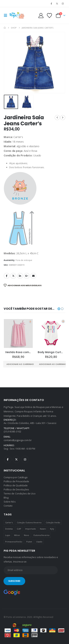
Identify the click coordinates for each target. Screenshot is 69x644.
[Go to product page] (18, 334)
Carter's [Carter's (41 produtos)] (9, 522)
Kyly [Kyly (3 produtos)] (52, 529)
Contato (8, 506)
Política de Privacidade (16, 481)
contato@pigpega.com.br (18, 440)
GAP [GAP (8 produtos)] (19, 529)
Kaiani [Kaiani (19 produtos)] (43, 529)
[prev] (57, 118)
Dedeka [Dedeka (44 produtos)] (9, 529)
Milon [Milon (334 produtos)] (17, 535)
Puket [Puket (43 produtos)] (29, 542)
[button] (7, 15)
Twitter (13, 276)
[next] (63, 118)
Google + (27, 276)
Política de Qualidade (16, 485)
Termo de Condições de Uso (20, 493)
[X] (57, 3)
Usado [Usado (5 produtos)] (39, 542)
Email (33, 276)
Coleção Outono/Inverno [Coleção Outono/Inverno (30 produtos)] (29, 522)
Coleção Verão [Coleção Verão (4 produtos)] (53, 522)
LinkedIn (20, 276)
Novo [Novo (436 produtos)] (26, 535)
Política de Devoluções (16, 489)
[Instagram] (63, 3)
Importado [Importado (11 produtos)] (31, 529)
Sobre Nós (10, 502)
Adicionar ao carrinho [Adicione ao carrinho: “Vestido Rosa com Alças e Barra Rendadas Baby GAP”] (20, 364)
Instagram (25, 459)
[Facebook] (51, 3)
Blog (6, 498)
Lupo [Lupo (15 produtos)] (8, 535)
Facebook (7, 276)
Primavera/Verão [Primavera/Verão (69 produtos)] (14, 542)
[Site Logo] (17, 15)
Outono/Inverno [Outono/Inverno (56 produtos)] (41, 535)
